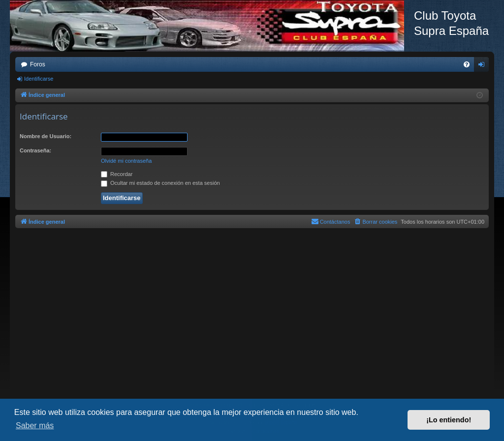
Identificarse (39, 79)
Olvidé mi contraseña (126, 161)
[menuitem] (467, 64)
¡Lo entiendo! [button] (449, 420)
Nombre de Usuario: (46, 136)
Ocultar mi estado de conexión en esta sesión (160, 183)
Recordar (117, 174)
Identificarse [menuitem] (484, 66)
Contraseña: (35, 150)
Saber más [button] (35, 426)
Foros (38, 64)
